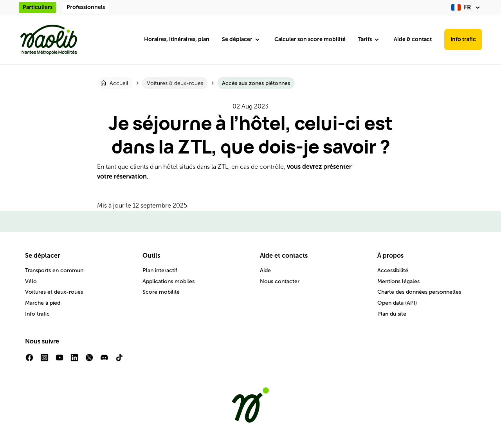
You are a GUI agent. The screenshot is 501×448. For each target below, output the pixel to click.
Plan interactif (160, 270)
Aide (265, 270)
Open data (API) (397, 303)
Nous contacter (280, 281)
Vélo (31, 281)
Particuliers (38, 7)
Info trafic (463, 39)
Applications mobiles (169, 281)
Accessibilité (393, 270)
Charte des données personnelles (419, 292)
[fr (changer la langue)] (467, 7)
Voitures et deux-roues (54, 292)
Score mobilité (161, 292)
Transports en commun (54, 270)
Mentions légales (398, 281)
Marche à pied (43, 303)
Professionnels (86, 7)
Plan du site (392, 314)
